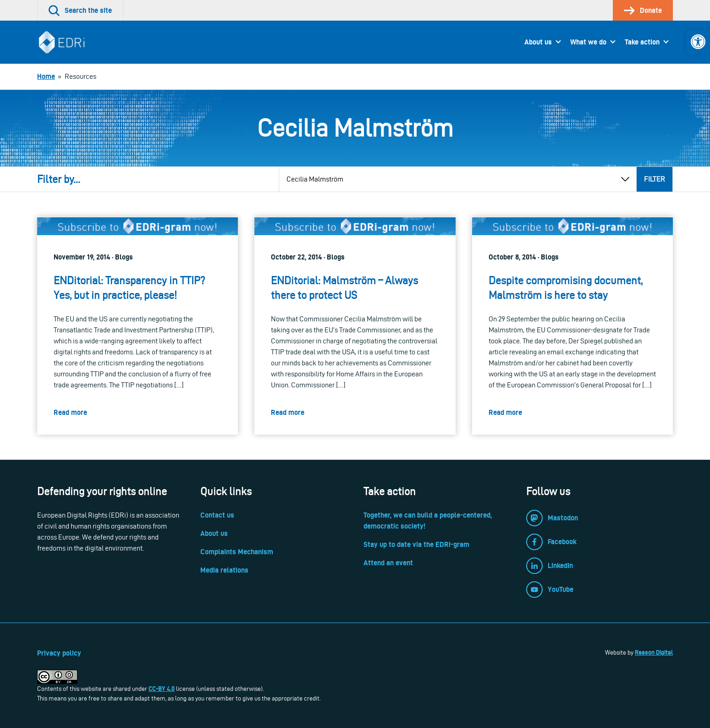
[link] (698, 42)
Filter (655, 179)
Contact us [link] (217, 515)
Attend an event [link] (388, 563)
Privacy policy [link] (59, 653)
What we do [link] (588, 42)
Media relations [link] (224, 570)
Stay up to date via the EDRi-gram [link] (416, 544)
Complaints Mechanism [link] (237, 552)
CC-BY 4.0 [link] (162, 689)
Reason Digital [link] (654, 652)
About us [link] (538, 42)
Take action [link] (642, 42)
